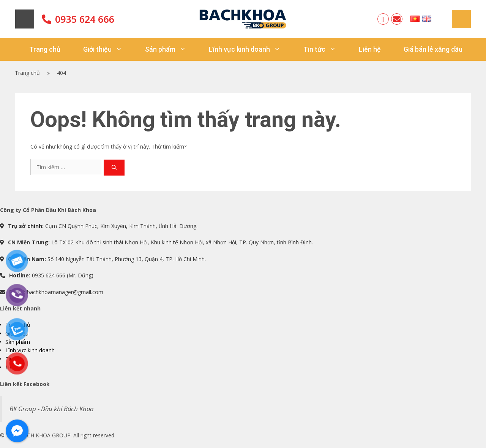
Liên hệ (370, 49)
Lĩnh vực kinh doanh (250, 49)
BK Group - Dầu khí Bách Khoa (51, 409)
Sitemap (461, 19)
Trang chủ (45, 49)
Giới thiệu (108, 49)
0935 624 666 (85, 19)
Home (25, 19)
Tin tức (325, 49)
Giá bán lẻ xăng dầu (433, 49)
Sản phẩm (171, 49)
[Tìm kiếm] (114, 168)
